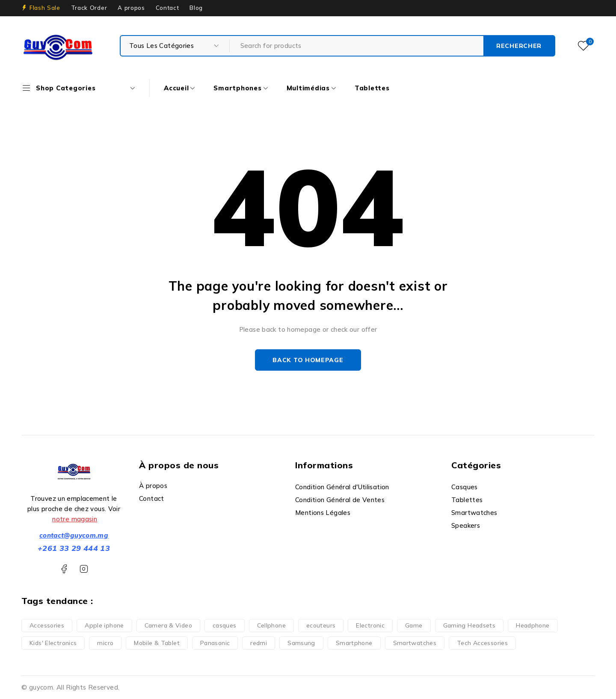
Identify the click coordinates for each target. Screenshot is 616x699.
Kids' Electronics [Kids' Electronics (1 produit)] (53, 643)
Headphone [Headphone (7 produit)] (533, 625)
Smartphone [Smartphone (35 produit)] (354, 643)
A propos (131, 8)
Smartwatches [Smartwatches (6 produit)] (415, 643)
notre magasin (75, 519)
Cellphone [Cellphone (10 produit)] (271, 625)
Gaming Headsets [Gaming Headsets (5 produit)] (469, 625)
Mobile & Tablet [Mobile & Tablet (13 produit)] (157, 643)
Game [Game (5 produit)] (414, 625)
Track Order (89, 8)
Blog (196, 8)
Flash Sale (45, 8)
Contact (167, 8)
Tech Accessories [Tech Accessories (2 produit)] (482, 643)
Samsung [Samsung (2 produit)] (301, 643)
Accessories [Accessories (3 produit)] (47, 625)
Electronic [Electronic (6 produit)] (370, 625)
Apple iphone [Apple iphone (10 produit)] (104, 625)
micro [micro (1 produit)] (105, 643)
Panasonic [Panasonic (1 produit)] (215, 643)
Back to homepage (308, 360)
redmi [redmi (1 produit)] (259, 643)
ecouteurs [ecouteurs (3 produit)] (321, 625)
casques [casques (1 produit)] (225, 625)
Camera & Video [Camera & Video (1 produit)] (168, 625)
